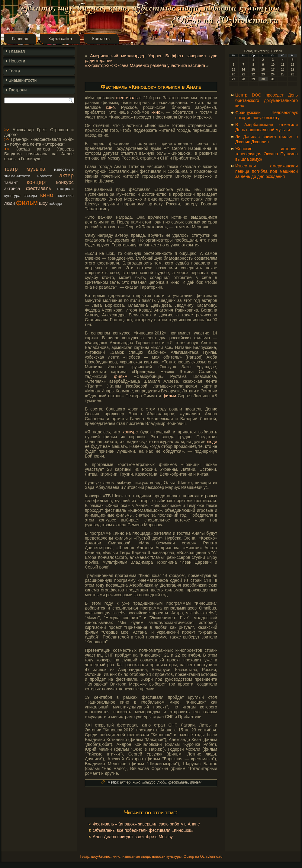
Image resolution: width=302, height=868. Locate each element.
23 (263, 74)
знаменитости (17, 176)
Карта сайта (60, 39)
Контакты (101, 39)
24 (273, 74)
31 (273, 79)
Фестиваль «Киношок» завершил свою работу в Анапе (146, 824)
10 (273, 65)
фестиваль (39, 188)
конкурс (65, 182)
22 (253, 74)
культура (12, 196)
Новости (17, 61)
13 (234, 70)
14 (243, 70)
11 (283, 65)
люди (10, 203)
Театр (14, 71)
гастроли (65, 189)
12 (292, 65)
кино (47, 195)
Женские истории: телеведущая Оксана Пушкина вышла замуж (267, 154)
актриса (12, 188)
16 (263, 70)
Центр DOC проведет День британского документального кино (267, 100)
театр (11, 169)
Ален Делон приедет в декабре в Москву (133, 837)
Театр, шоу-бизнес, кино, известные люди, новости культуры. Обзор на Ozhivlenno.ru (151, 857)
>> (7, 130)
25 (283, 74)
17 (273, 70)
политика (65, 196)
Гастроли (18, 90)
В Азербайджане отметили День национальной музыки (267, 127)
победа (55, 203)
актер (67, 175)
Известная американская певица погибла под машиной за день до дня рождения (267, 171)
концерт (37, 182)
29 (253, 79)
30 (263, 79)
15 (253, 70)
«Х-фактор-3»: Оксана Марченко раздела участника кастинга (145, 65)
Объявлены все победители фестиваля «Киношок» (143, 830)
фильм (27, 202)
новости (45, 176)
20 (234, 74)
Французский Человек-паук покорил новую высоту (267, 115)
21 (243, 74)
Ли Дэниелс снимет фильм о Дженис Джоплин (267, 139)
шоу (43, 203)
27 (234, 79)
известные (64, 169)
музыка (36, 169)
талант (11, 182)
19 (292, 70)
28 (243, 79)
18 (283, 70)
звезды (30, 196)
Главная (20, 39)
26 (292, 74)
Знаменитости (23, 80)
